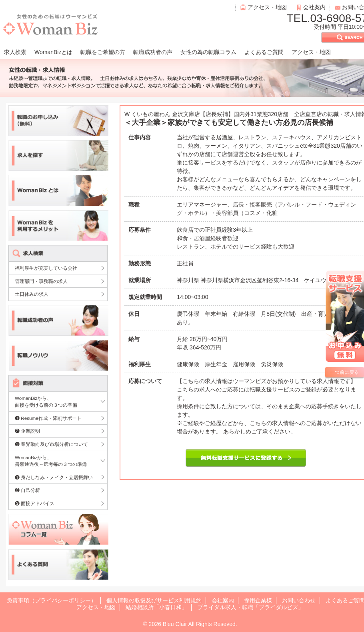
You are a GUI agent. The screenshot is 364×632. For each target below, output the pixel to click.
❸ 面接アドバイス (35, 503)
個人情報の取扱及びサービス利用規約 (154, 600)
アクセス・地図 (267, 7)
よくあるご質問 (264, 52)
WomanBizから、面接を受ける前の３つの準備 (46, 402)
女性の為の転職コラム (208, 52)
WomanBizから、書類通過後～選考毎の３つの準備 (51, 461)
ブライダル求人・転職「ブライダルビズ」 (250, 607)
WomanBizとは (53, 52)
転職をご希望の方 (103, 52)
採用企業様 (258, 600)
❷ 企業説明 (27, 431)
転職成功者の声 (153, 52)
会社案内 (314, 7)
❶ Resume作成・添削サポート (48, 418)
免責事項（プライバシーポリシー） (52, 600)
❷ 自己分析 (27, 490)
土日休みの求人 (32, 294)
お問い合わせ (299, 600)
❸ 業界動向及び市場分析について (51, 444)
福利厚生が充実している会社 (46, 268)
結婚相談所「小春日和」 (156, 607)
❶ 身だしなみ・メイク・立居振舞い (54, 477)
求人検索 (15, 52)
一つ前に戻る (344, 372)
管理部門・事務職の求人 (41, 281)
